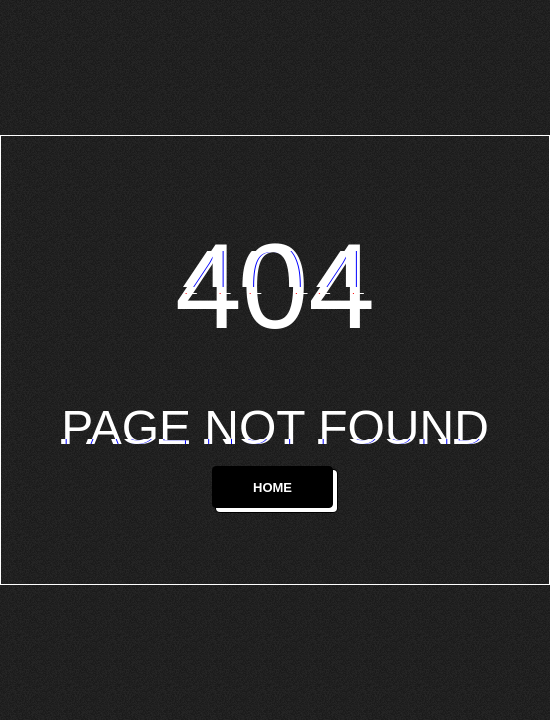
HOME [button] (272, 487)
